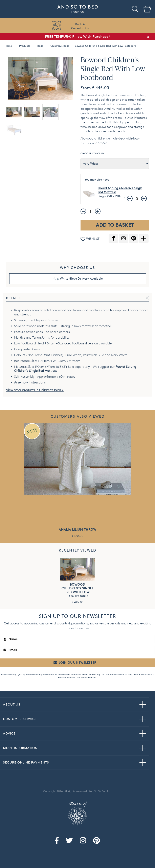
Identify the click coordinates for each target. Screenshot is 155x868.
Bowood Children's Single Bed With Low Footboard (78, 590)
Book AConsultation (80, 26)
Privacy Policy (65, 677)
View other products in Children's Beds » (35, 390)
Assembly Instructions (30, 382)
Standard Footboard (72, 343)
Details (13, 298)
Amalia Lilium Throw (77, 530)
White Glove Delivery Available (81, 278)
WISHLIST (90, 239)
